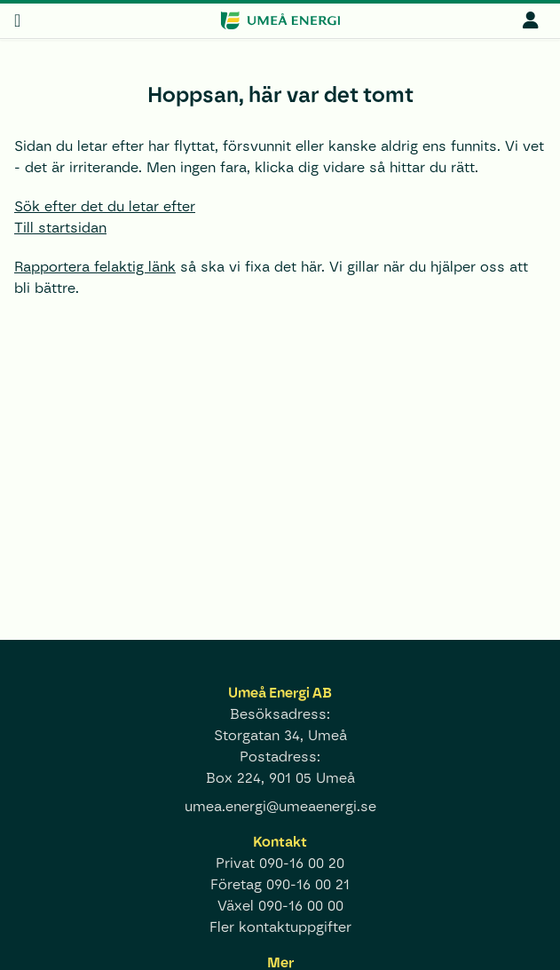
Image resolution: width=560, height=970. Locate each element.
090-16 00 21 (308, 884)
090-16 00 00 (301, 906)
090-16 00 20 (302, 863)
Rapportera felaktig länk (95, 267)
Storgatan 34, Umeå (280, 735)
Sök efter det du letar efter (105, 206)
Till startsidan (60, 228)
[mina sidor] (531, 20)
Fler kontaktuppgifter (280, 927)
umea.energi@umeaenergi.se (280, 806)
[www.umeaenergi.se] (280, 20)
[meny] (17, 20)
